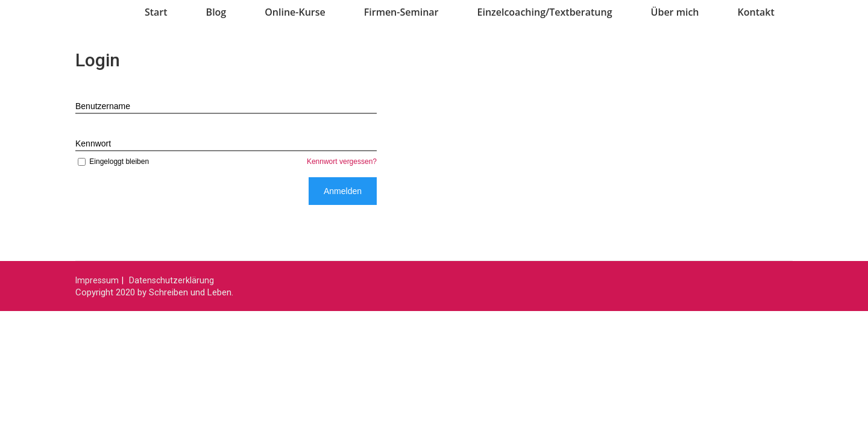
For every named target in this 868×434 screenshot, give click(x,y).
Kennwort (93, 143)
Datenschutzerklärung (171, 280)
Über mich (675, 12)
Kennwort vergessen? (342, 162)
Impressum (97, 280)
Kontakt (756, 12)
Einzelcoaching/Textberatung (545, 12)
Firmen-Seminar (401, 12)
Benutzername (103, 106)
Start (156, 12)
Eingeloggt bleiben (112, 162)
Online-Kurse (295, 12)
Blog (216, 12)
